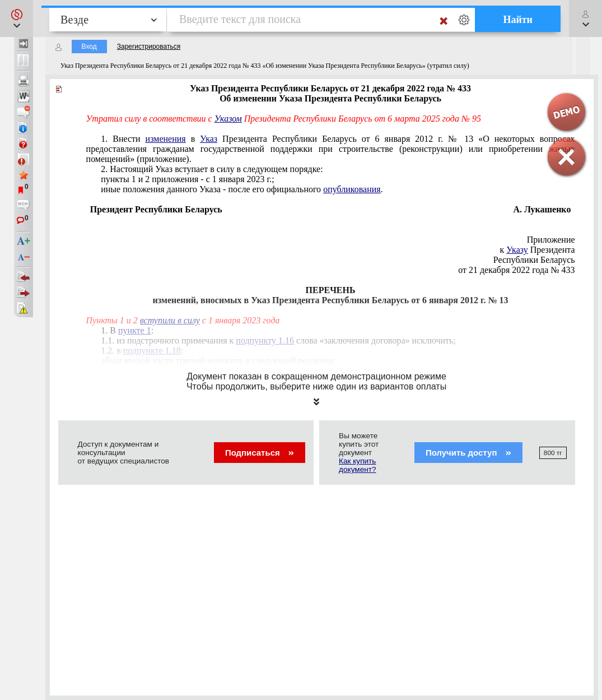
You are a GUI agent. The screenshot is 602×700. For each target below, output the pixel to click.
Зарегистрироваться (149, 47)
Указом (228, 119)
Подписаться (260, 453)
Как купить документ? (357, 465)
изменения (166, 139)
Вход (89, 47)
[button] (17, 18)
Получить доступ (468, 453)
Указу (517, 250)
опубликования (352, 189)
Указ (209, 139)
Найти (518, 20)
